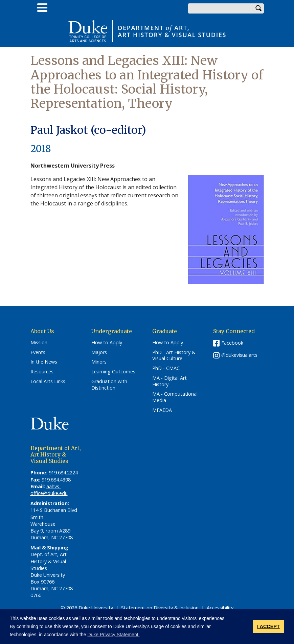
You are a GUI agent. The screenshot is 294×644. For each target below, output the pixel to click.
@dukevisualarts (239, 355)
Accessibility (220, 608)
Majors (99, 352)
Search (259, 8)
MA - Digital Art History (169, 381)
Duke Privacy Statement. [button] (113, 635)
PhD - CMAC (166, 368)
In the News (44, 362)
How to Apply (107, 343)
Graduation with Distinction (109, 385)
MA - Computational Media (175, 397)
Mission (39, 343)
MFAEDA (162, 410)
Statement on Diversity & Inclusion (160, 608)
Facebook (232, 343)
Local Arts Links (48, 381)
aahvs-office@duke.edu (49, 490)
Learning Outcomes (113, 372)
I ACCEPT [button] (268, 626)
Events (38, 352)
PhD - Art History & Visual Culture (174, 356)
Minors (99, 362)
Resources (42, 372)
